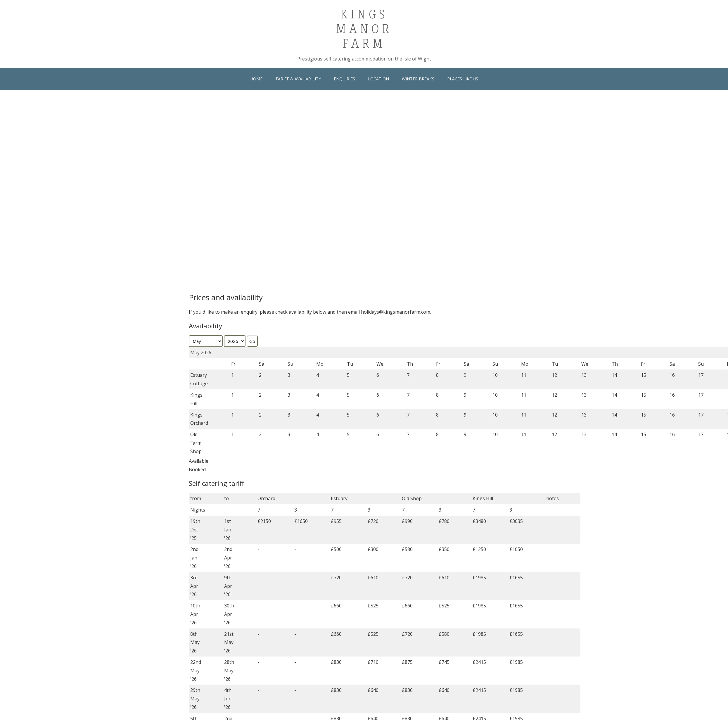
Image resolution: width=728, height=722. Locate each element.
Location (378, 79)
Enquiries (344, 79)
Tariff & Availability (298, 79)
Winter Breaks (418, 79)
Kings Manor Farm (364, 28)
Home (256, 79)
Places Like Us (463, 79)
